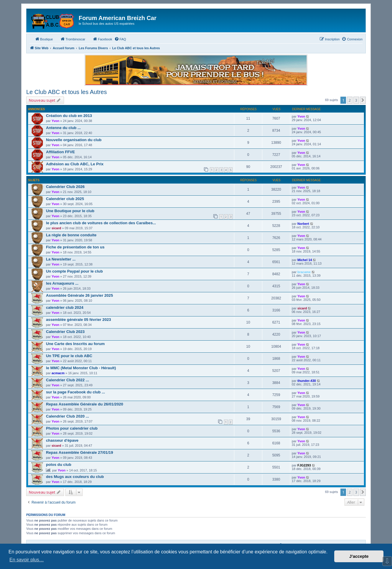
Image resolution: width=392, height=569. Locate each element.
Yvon (55, 121)
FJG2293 (304, 465)
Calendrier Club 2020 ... (67, 416)
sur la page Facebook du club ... (75, 392)
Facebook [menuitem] (102, 39)
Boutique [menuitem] (44, 39)
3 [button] (356, 100)
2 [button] (350, 100)
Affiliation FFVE (60, 152)
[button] (363, 100)
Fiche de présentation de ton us (75, 247)
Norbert (303, 224)
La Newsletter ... (61, 259)
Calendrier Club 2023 (65, 332)
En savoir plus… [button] (27, 560)
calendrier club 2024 (65, 307)
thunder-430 (307, 381)
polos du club (59, 465)
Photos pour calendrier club (72, 428)
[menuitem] (120, 39)
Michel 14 (305, 260)
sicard (56, 228)
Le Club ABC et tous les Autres (67, 92)
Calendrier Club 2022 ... (67, 380)
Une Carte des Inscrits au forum (75, 344)
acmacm (58, 373)
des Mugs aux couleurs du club (75, 477)
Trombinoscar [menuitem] (73, 39)
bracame (304, 272)
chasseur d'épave (62, 440)
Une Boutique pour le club (70, 211)
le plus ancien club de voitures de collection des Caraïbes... (101, 223)
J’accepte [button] (359, 556)
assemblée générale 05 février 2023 (79, 320)
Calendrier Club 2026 (65, 187)
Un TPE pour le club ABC (69, 356)
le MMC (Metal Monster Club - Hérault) (81, 368)
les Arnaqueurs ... (62, 283)
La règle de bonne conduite (71, 235)
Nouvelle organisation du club (74, 140)
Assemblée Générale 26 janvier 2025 (79, 295)
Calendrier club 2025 (65, 199)
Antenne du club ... (63, 128)
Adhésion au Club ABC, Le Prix (75, 164)
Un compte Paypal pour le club (74, 271)
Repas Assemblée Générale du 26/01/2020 (85, 404)
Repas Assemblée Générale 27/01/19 (80, 452)
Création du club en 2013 (69, 116)
